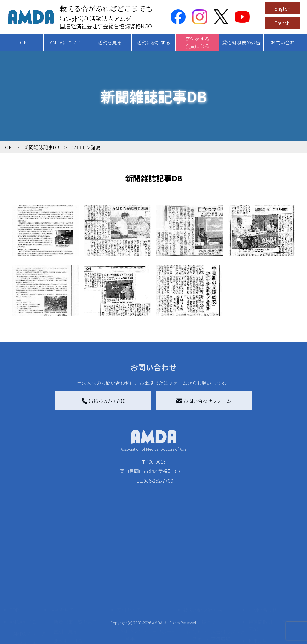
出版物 (20, 606)
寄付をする (129, 554)
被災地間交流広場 (203, 554)
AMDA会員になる (139, 566)
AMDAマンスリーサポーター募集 (148, 579)
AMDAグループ (29, 578)
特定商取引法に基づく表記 (272, 569)
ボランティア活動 (73, 609)
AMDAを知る (23, 566)
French (282, 23)
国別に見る (66, 575)
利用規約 (258, 585)
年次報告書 (25, 633)
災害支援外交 (201, 566)
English (282, 8)
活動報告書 (25, 587)
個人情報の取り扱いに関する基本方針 (272, 600)
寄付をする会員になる (197, 42)
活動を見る (110, 42)
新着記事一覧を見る (75, 566)
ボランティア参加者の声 (80, 618)
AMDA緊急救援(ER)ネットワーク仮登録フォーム (81, 632)
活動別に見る (68, 585)
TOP (22, 42)
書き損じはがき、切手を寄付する (149, 596)
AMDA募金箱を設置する (146, 609)
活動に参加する (153, 42)
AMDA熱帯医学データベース (29, 620)
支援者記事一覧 (137, 635)
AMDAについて (66, 42)
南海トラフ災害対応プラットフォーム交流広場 (216, 579)
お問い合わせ (285, 42)
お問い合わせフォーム (204, 401)
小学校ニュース (30, 597)
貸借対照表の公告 (241, 42)
